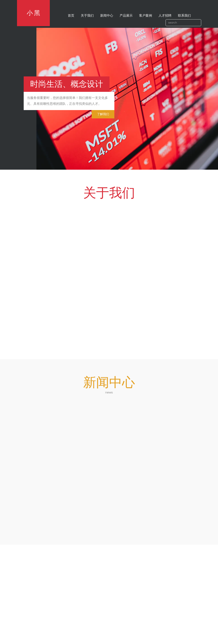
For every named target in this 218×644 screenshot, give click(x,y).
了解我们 (103, 114)
